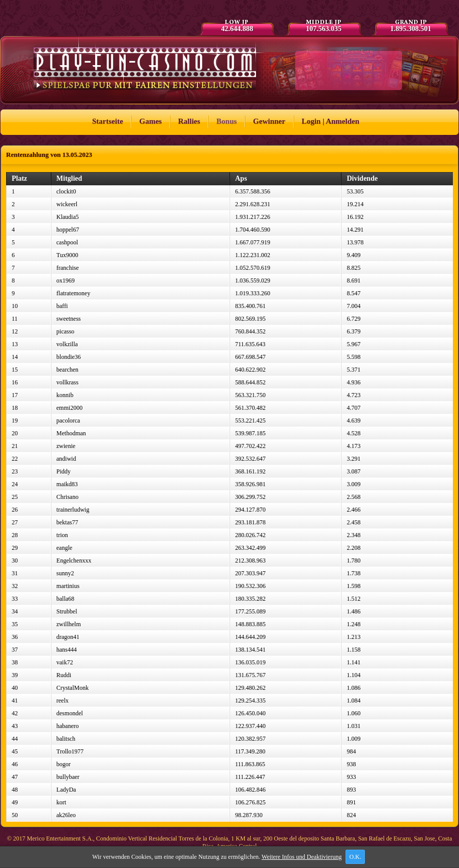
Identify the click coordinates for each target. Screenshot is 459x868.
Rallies (189, 121)
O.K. (355, 857)
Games (151, 121)
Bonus (226, 121)
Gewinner (269, 121)
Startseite (108, 121)
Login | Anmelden (331, 121)
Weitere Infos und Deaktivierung (302, 857)
